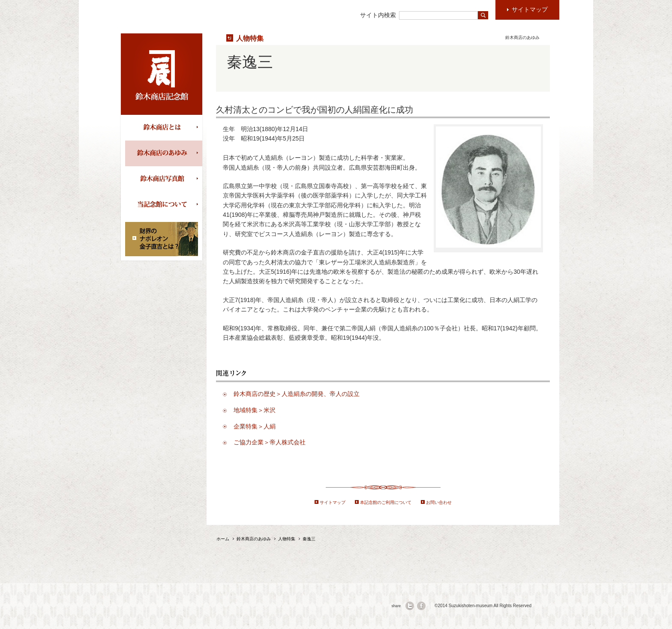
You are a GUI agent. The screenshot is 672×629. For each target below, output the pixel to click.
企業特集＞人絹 (255, 426)
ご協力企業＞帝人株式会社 (270, 442)
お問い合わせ (439, 502)
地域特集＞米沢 (255, 410)
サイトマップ (333, 502)
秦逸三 (309, 539)
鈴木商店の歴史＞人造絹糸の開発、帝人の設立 (297, 394)
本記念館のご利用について (386, 502)
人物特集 (250, 38)
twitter (410, 606)
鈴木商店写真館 (164, 179)
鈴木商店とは (164, 128)
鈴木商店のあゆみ (164, 153)
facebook (421, 606)
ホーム (223, 539)
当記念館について (164, 205)
